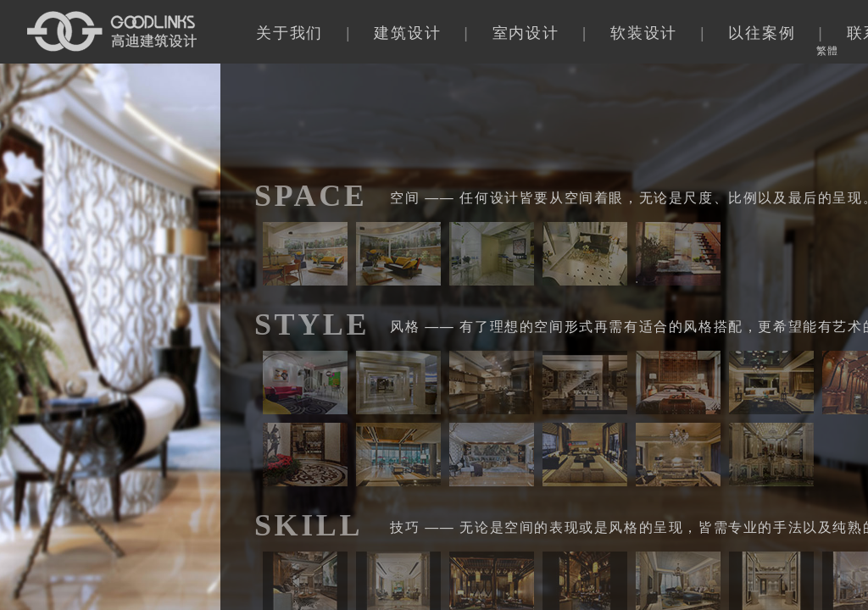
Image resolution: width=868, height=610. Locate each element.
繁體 (827, 51)
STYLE (312, 324)
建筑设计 (407, 33)
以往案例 (762, 33)
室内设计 (526, 33)
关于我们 (289, 33)
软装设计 (644, 33)
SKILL (309, 525)
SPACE (311, 196)
